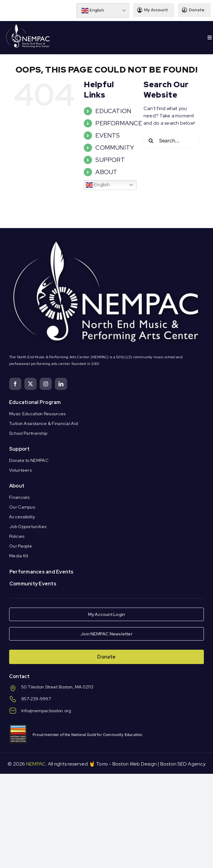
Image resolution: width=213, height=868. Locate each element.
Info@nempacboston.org (46, 711)
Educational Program (35, 402)
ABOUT (106, 172)
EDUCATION (113, 111)
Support (20, 449)
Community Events (33, 584)
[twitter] (30, 384)
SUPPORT (110, 160)
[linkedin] (61, 384)
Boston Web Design (135, 764)
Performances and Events (42, 572)
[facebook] (15, 384)
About (17, 486)
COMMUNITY (115, 148)
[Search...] (171, 141)
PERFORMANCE (119, 123)
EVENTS (108, 135)
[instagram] (46, 384)
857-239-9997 (36, 699)
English (93, 11)
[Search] (151, 141)
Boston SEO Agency (183, 764)
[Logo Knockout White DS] (28, 25)
